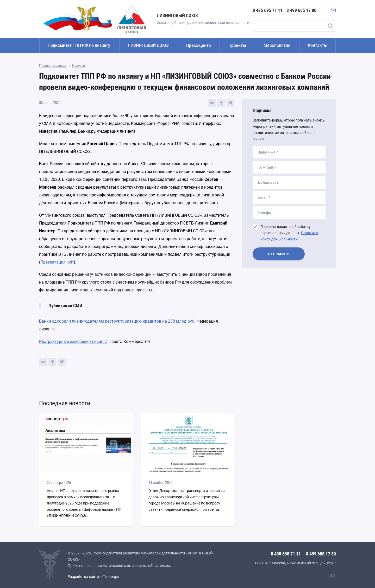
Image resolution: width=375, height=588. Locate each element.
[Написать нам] (333, 10)
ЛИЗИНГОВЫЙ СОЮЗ (148, 45)
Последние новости (65, 403)
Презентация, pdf (57, 262)
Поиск (330, 26)
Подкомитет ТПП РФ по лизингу (79, 45)
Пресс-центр (199, 45)
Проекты (237, 45)
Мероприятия (277, 45)
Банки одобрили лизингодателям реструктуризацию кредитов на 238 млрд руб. (117, 321)
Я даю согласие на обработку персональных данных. (289, 233)
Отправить (279, 254)
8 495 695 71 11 (268, 10)
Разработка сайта (83, 577)
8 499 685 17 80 (301, 10)
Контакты (318, 45)
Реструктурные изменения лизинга (73, 341)
